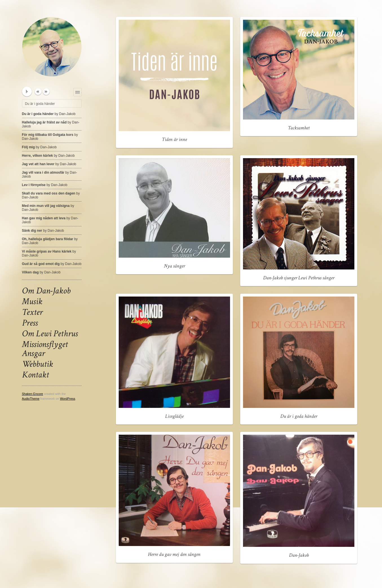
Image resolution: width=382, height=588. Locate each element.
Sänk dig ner (43, 231)
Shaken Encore (33, 394)
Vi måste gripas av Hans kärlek (49, 253)
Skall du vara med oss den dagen (51, 195)
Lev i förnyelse (45, 185)
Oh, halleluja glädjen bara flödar (50, 241)
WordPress (68, 399)
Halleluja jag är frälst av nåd (51, 124)
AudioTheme (31, 399)
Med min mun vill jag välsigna (48, 208)
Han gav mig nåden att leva (50, 220)
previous (38, 92)
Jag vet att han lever (49, 164)
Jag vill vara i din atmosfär (50, 174)
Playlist (82, 91)
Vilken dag (41, 272)
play (27, 91)
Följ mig (39, 147)
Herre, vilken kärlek (48, 156)
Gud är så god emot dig (52, 264)
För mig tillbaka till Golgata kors (50, 137)
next (46, 92)
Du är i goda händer (49, 114)
